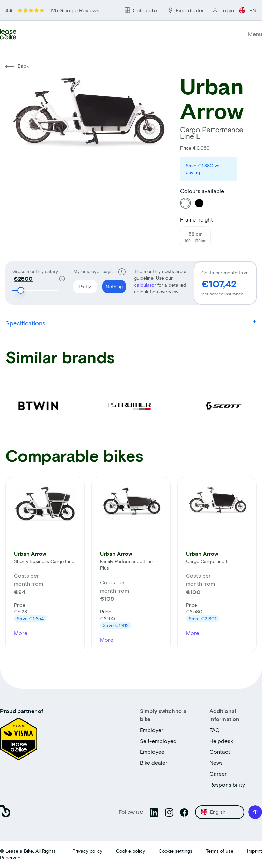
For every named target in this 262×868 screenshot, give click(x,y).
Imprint (254, 851)
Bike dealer (154, 763)
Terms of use (220, 851)
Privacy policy (87, 851)
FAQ (215, 730)
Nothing (113, 285)
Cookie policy (130, 851)
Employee (152, 752)
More (21, 633)
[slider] (21, 290)
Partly (82, 285)
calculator (146, 285)
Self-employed (158, 741)
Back (17, 66)
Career (218, 773)
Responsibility (227, 784)
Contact (220, 752)
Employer (152, 730)
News (216, 763)
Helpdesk (221, 741)
